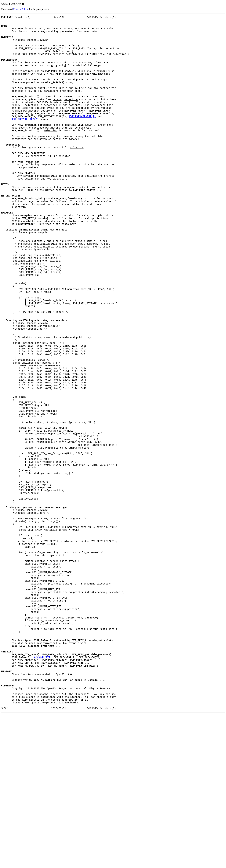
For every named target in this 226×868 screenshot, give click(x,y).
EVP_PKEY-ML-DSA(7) (83, 139)
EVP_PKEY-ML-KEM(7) (25, 142)
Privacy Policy (20, 9)
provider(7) (42, 800)
